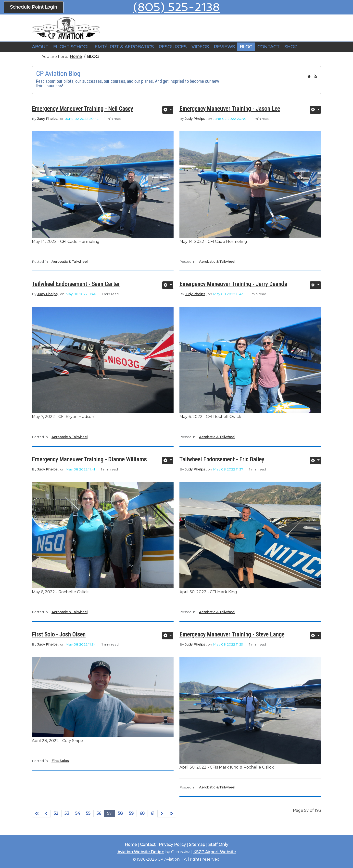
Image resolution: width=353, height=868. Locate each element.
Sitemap (197, 845)
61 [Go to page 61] (153, 813)
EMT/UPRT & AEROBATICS (124, 47)
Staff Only (218, 845)
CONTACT (268, 47)
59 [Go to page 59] (131, 813)
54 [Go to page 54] (78, 813)
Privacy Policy (172, 845)
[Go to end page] (171, 814)
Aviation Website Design (141, 852)
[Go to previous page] (46, 814)
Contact (148, 845)
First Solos (60, 761)
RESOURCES (173, 47)
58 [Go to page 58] (120, 813)
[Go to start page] (37, 814)
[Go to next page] (162, 814)
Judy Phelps (47, 119)
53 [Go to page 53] (67, 813)
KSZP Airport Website (215, 852)
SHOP (291, 47)
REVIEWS (224, 47)
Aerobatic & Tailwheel (69, 262)
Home (131, 845)
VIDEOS (200, 47)
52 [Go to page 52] (56, 813)
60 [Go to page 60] (142, 813)
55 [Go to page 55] (88, 813)
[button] (71, 47)
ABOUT (40, 47)
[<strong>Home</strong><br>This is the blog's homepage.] (309, 76)
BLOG (246, 47)
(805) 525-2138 (176, 7)
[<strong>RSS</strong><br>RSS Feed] (315, 76)
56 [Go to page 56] (99, 813)
